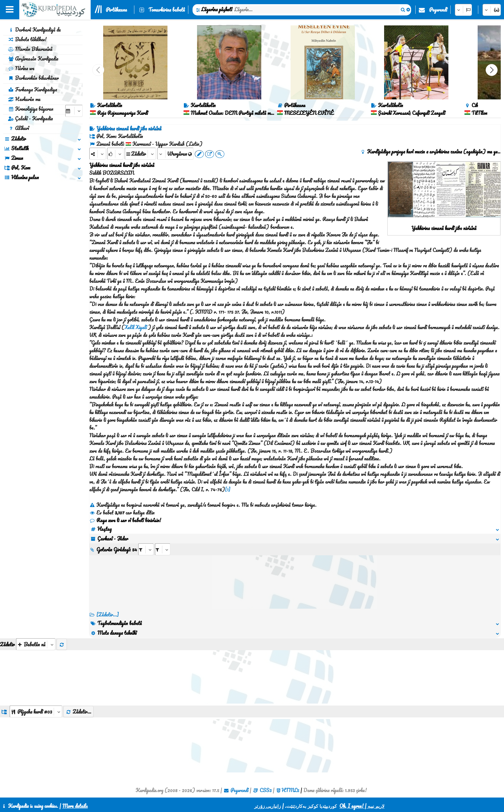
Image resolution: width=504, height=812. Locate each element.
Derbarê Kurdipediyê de (34, 30)
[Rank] (115, 154)
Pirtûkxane (116, 10)
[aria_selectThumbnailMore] (36, 644)
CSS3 (266, 790)
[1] (228, 489)
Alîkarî (18, 128)
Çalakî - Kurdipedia (30, 118)
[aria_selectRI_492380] (146, 549)
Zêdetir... (78, 712)
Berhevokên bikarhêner (33, 78)
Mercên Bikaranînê (30, 49)
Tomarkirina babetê (167, 10)
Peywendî (438, 10)
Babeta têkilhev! (27, 39)
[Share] (98, 154)
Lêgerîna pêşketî (217, 9)
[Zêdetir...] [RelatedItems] (108, 614)
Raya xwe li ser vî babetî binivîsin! (125, 520)
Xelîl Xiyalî (136, 327)
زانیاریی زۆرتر (268, 806)
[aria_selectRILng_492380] (163, 549)
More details (75, 806)
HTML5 (290, 790)
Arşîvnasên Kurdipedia (33, 59)
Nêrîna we (21, 68)
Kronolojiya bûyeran (31, 109)
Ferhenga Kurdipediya (32, 89)
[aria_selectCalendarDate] (74, 111)
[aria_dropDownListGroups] (36, 711)
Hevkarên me (24, 99)
